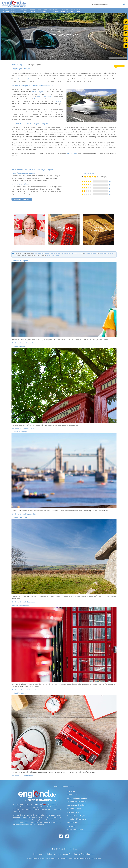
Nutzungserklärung (75, 858)
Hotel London (71, 791)
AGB (66, 858)
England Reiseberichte (20, 432)
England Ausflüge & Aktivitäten (77, 798)
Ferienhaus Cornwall (74, 809)
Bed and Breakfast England (76, 819)
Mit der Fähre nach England (76, 816)
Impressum (96, 858)
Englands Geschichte (19, 517)
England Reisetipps (19, 693)
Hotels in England (39, 253)
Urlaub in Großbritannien (21, 605)
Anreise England (38, 92)
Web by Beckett (50, 858)
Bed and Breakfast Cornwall (76, 802)
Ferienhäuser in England (53, 253)
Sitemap (60, 858)
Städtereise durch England (76, 805)
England (22, 65)
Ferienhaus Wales (73, 812)
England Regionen (18, 346)
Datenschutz (86, 858)
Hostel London (72, 795)
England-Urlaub (72, 153)
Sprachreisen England (20, 261)
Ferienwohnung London (75, 830)
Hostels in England (90, 253)
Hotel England (71, 826)
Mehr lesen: (24, 343)
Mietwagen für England (107, 253)
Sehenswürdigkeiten (25, 79)
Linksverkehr (59, 101)
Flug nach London (44, 97)
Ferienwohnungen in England (71, 253)
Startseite (15, 65)
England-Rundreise (53, 255)
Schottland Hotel (72, 823)
